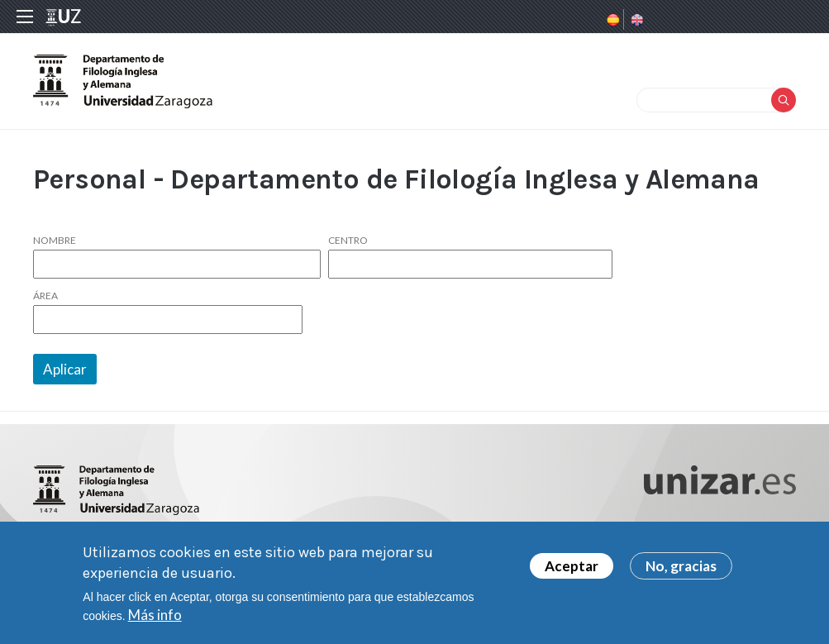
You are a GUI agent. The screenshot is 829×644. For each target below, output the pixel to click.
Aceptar (572, 567)
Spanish (612, 20)
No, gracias (681, 567)
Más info (155, 615)
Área (45, 296)
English (636, 20)
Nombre (55, 241)
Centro (348, 241)
